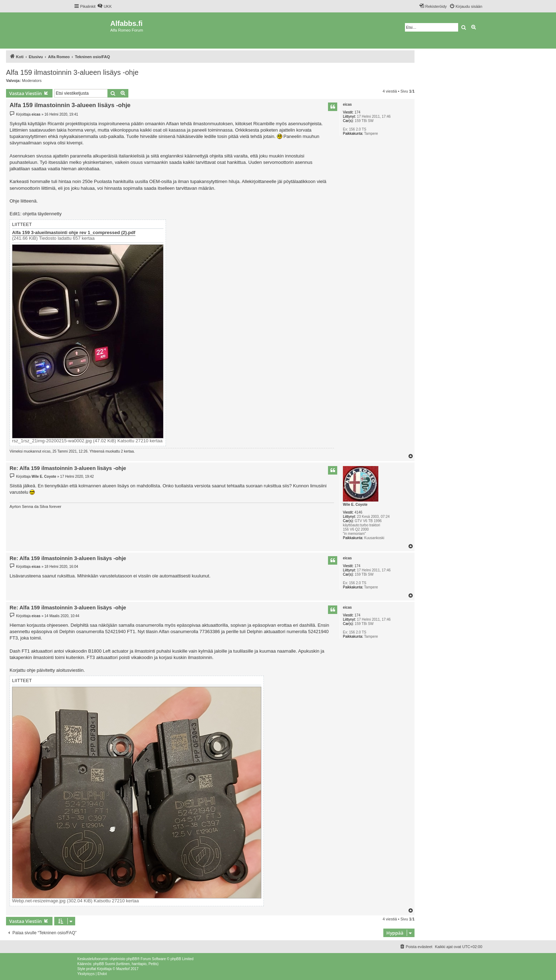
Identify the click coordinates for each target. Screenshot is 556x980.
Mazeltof (123, 969)
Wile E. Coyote (355, 505)
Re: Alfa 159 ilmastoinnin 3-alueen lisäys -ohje (68, 468)
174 (358, 112)
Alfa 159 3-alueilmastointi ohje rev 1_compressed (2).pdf (74, 233)
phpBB (132, 959)
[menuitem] (104, 6)
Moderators (32, 81)
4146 (358, 512)
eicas (347, 104)
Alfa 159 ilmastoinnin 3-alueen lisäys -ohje (72, 72)
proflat (91, 969)
